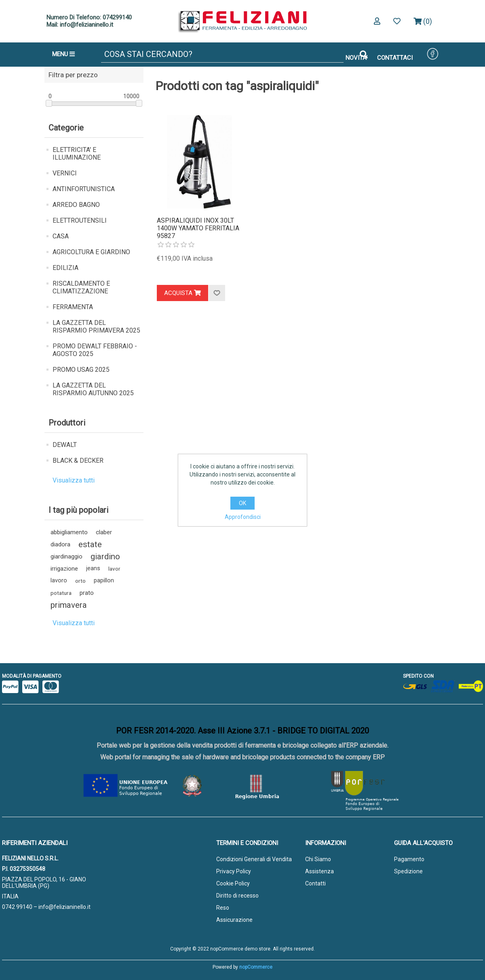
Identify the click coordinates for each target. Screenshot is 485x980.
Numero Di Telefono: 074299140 (89, 17)
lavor (114, 569)
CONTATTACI (395, 58)
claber (104, 532)
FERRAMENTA (73, 307)
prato (87, 593)
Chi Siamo (318, 859)
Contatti (315, 883)
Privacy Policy (234, 871)
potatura (61, 593)
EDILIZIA (65, 268)
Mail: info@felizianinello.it (80, 25)
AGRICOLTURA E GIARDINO (91, 252)
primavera (69, 605)
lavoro (59, 581)
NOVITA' (356, 58)
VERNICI (65, 173)
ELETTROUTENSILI (80, 220)
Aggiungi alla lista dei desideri (217, 293)
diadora (60, 544)
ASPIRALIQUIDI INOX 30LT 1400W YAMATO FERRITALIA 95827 (198, 228)
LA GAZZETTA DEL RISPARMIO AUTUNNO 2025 (93, 389)
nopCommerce (256, 967)
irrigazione (64, 569)
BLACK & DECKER (78, 460)
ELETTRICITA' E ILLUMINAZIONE (77, 154)
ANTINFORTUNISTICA (84, 189)
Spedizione (408, 871)
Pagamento (409, 859)
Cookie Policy (233, 883)
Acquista (182, 293)
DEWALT (65, 445)
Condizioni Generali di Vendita (254, 859)
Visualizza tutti (74, 480)
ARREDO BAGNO (76, 205)
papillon (104, 581)
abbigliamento (69, 532)
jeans (93, 568)
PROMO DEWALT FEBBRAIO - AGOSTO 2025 (95, 350)
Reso (223, 908)
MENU (63, 54)
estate (90, 544)
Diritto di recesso (237, 896)
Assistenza (319, 871)
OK (242, 503)
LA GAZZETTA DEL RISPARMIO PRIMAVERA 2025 (96, 327)
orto (80, 581)
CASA (61, 236)
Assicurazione (234, 920)
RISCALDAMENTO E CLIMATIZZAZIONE (81, 287)
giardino (105, 556)
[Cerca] (222, 55)
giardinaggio (66, 556)
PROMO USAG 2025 (81, 370)
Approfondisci (243, 517)
